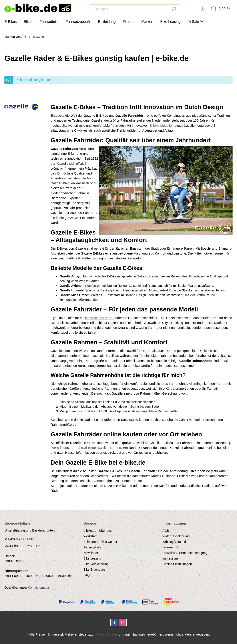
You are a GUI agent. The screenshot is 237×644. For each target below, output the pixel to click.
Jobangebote (93, 547)
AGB (166, 531)
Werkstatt (90, 536)
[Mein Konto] (203, 9)
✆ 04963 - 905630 (19, 539)
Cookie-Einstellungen (177, 564)
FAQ (87, 575)
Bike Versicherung (96, 564)
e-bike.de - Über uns (98, 531)
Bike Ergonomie (95, 570)
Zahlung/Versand (174, 542)
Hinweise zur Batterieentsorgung (185, 553)
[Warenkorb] (220, 9)
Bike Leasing (92, 558)
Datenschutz (171, 547)
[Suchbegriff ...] (129, 9)
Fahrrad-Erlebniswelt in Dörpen (98, 448)
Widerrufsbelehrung (176, 536)
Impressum (170, 558)
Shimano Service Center (100, 542)
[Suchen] (174, 9)
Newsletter (91, 553)
